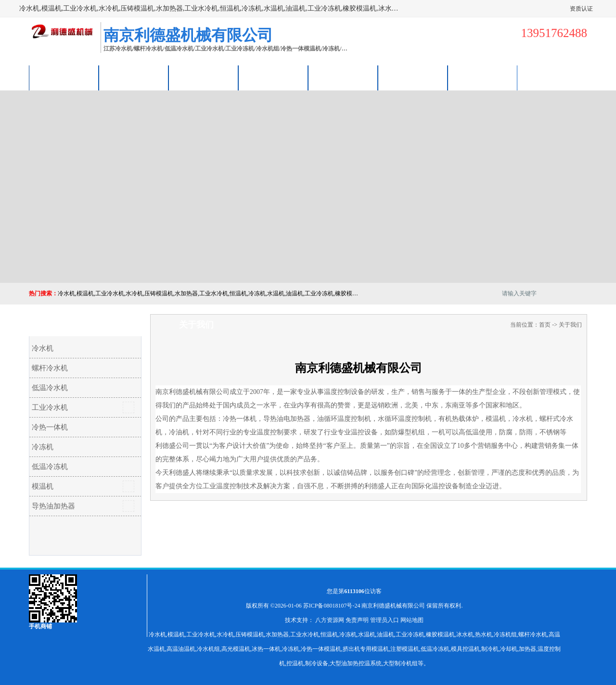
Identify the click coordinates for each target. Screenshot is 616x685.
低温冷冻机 (50, 467)
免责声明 (357, 620)
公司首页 (64, 78)
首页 (545, 325)
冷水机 (43, 348)
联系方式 (483, 78)
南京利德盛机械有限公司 (393, 606)
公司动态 (343, 78)
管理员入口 (385, 620)
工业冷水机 (50, 407)
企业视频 (204, 78)
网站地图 (412, 620)
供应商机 (134, 78)
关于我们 (273, 78)
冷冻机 (43, 447)
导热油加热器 (53, 506)
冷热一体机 (50, 427)
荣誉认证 (413, 78)
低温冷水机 (50, 388)
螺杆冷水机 (50, 368)
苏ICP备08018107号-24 (332, 606)
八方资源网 (330, 620)
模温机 (43, 486)
